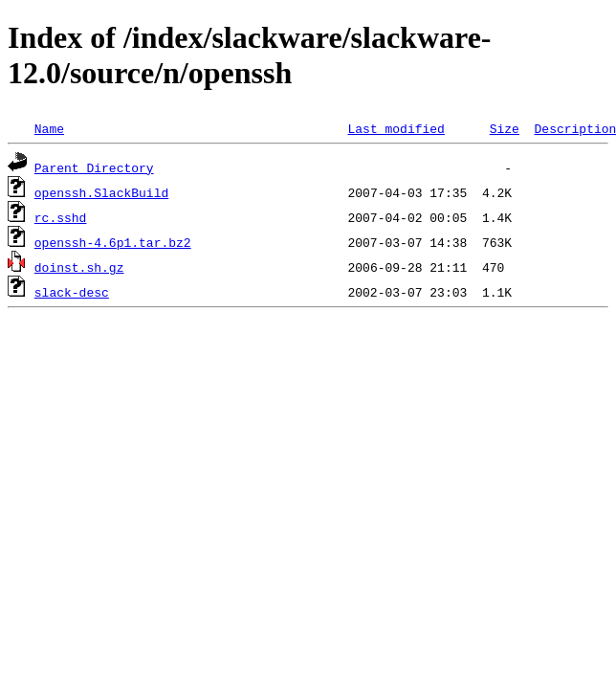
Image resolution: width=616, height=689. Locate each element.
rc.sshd (61, 217)
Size (505, 128)
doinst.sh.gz (79, 267)
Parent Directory (94, 167)
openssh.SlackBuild (101, 192)
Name (49, 128)
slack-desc (72, 292)
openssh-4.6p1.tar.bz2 (113, 242)
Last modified (396, 128)
